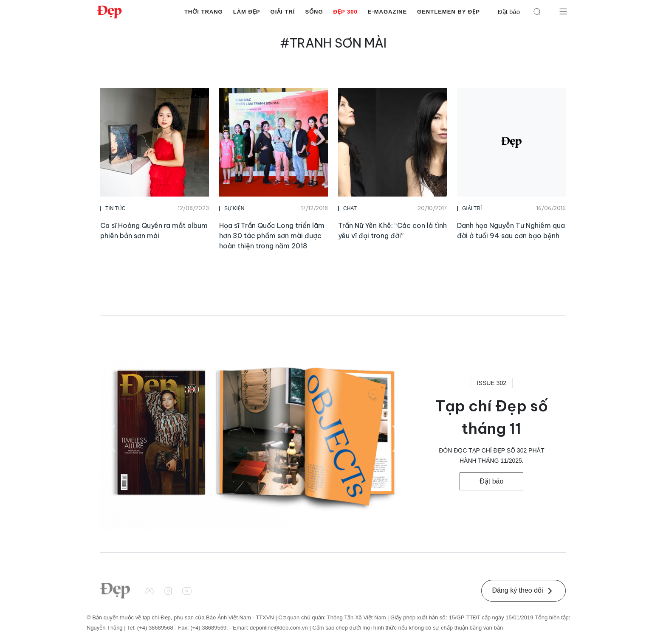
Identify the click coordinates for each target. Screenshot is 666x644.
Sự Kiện (234, 208)
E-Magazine (387, 12)
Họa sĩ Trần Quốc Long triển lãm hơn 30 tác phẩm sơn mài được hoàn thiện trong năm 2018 (272, 236)
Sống (314, 12)
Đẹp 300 (346, 12)
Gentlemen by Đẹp (449, 12)
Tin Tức (115, 208)
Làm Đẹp (247, 12)
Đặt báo (509, 12)
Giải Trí (283, 12)
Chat (350, 208)
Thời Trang (204, 12)
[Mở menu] (563, 11)
